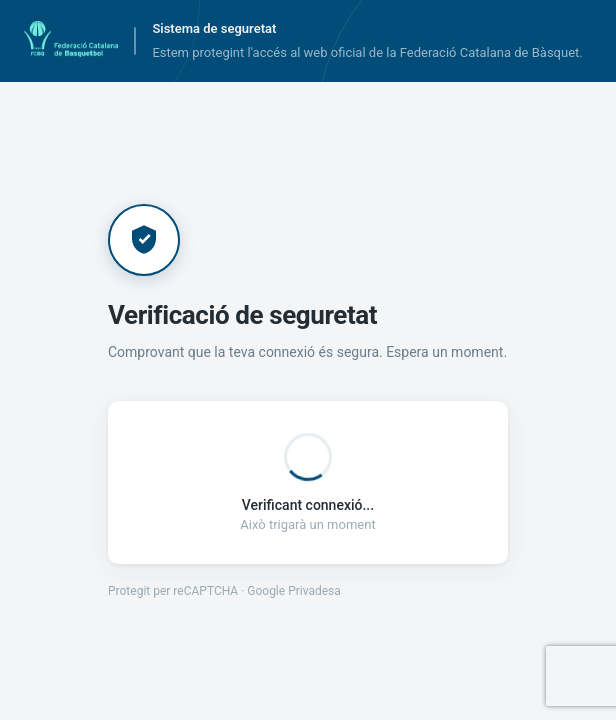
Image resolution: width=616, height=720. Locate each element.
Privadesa (314, 591)
